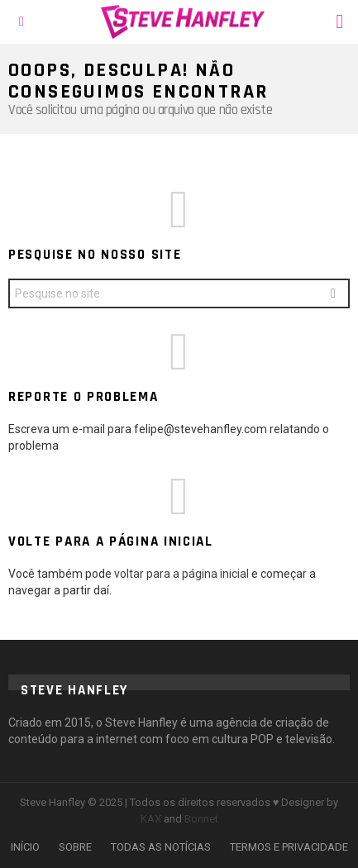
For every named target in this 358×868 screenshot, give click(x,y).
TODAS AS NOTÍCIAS (161, 847)
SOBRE (75, 847)
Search (333, 296)
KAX (151, 819)
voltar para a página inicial (183, 574)
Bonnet (201, 819)
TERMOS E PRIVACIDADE (289, 847)
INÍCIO (25, 847)
